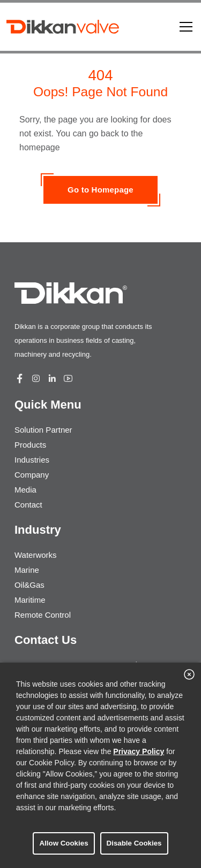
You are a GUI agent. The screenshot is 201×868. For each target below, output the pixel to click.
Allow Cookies (64, 843)
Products (30, 445)
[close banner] (189, 674)
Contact (28, 505)
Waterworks (36, 555)
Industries (32, 460)
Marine (27, 570)
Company (32, 475)
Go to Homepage (100, 190)
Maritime (30, 600)
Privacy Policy (139, 751)
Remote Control (43, 615)
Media (25, 490)
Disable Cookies (134, 843)
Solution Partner (43, 430)
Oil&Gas (29, 585)
